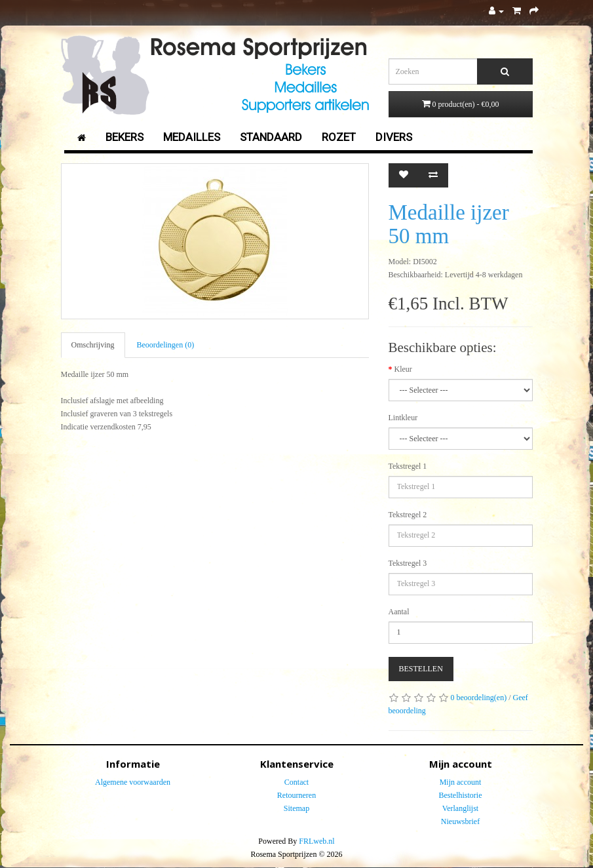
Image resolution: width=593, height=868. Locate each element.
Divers (394, 137)
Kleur (403, 369)
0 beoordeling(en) (479, 698)
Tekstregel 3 (408, 563)
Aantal (399, 612)
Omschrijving (93, 345)
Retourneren (296, 795)
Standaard (271, 137)
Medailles (192, 137)
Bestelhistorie (461, 795)
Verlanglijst (460, 808)
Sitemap (296, 808)
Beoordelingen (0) (166, 345)
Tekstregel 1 (408, 466)
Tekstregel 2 (408, 515)
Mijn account (461, 782)
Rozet (339, 137)
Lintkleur (403, 418)
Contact (296, 782)
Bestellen (421, 669)
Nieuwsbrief (460, 821)
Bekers (124, 137)
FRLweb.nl (316, 841)
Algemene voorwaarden (133, 782)
